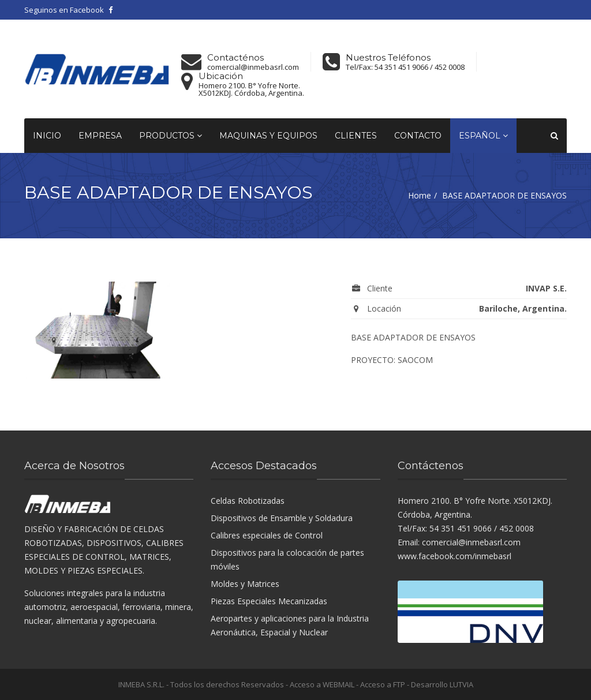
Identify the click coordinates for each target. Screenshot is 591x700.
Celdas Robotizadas (248, 501)
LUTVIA (461, 684)
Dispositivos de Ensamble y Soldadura (282, 518)
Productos (171, 136)
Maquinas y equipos (268, 136)
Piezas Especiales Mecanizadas (269, 601)
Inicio (47, 136)
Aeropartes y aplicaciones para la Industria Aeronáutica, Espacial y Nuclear (290, 625)
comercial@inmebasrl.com (253, 67)
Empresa (100, 136)
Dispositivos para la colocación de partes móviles (287, 559)
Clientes (356, 136)
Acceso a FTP (383, 684)
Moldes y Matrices (245, 584)
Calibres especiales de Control (267, 535)
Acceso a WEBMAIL (322, 684)
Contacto (418, 136)
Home (420, 195)
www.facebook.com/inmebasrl (455, 556)
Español (483, 136)
